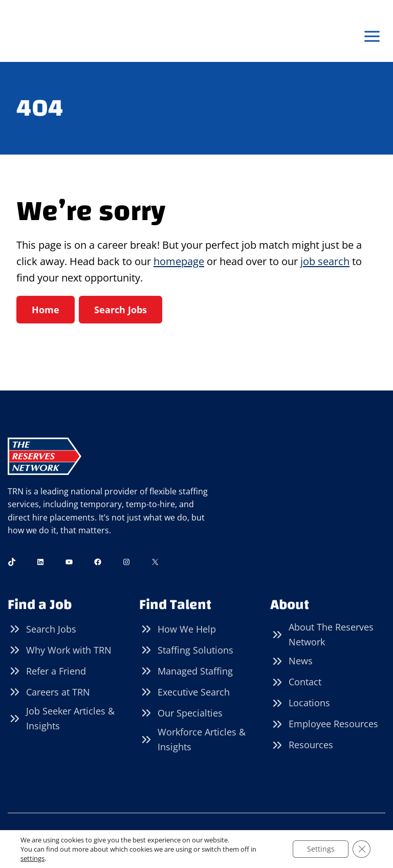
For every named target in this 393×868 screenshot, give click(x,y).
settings (32, 858)
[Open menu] (372, 37)
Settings (319, 849)
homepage (179, 262)
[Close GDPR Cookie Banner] (361, 849)
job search (325, 262)
